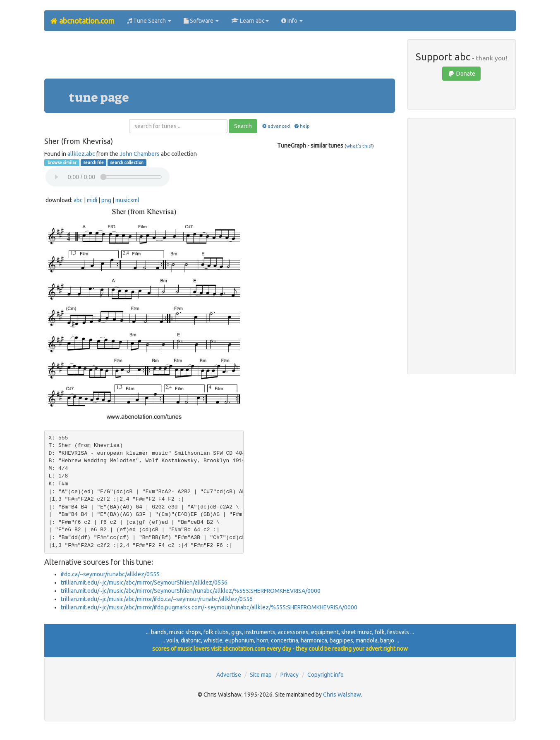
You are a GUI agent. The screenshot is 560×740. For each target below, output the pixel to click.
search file (93, 162)
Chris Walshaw (342, 695)
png (106, 200)
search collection (127, 162)
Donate (461, 74)
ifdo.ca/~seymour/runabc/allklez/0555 (110, 574)
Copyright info (325, 675)
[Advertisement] (220, 58)
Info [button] (292, 21)
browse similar (62, 162)
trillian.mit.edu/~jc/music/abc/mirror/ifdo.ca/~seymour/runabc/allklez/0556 (157, 599)
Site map (261, 675)
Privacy (290, 675)
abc (78, 200)
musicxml (127, 200)
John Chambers (140, 154)
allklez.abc (81, 154)
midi (92, 200)
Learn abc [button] (250, 21)
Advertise (229, 675)
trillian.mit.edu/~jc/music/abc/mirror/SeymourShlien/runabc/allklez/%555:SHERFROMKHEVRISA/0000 (191, 591)
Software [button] (201, 21)
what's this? (359, 146)
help (302, 126)
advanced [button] (275, 126)
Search (243, 126)
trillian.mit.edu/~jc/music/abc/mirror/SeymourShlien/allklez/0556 (144, 582)
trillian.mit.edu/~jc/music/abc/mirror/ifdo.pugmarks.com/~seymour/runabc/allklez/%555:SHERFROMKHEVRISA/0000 (209, 607)
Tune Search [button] (149, 21)
